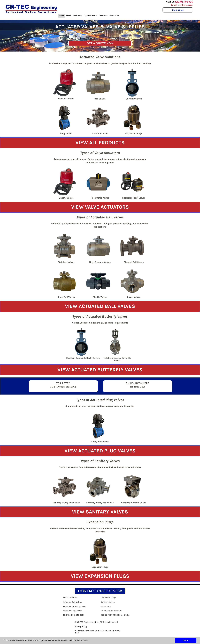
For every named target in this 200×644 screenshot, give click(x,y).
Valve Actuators (70, 598)
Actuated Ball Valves (72, 602)
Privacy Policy (81, 626)
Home (62, 16)
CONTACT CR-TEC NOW (100, 591)
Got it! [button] (186, 640)
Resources (103, 16)
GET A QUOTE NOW (100, 43)
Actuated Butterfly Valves (75, 606)
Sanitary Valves (108, 602)
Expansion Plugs (108, 598)
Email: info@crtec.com (182, 5)
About (69, 16)
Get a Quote (178, 10)
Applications (91, 16)
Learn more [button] (82, 640)
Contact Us (114, 16)
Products (78, 16)
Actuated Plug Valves (73, 611)
